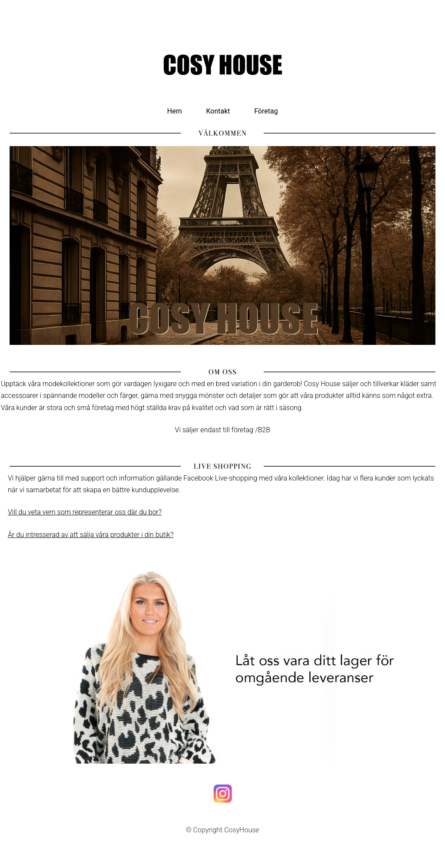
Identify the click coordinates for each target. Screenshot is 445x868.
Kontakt (218, 111)
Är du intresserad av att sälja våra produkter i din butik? (91, 535)
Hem (175, 111)
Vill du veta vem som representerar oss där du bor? (85, 512)
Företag (266, 111)
